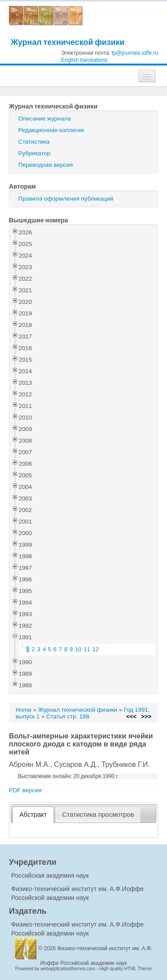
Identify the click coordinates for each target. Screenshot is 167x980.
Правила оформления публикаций (66, 199)
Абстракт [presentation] (33, 815)
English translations (84, 60)
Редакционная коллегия (51, 130)
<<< (131, 716)
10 (78, 649)
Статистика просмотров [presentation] (98, 815)
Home (24, 710)
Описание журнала (45, 119)
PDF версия (25, 790)
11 (87, 649)
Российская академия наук (50, 875)
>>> (146, 716)
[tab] (33, 815)
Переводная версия (45, 165)
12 (96, 649)
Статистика (34, 142)
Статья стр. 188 (68, 716)
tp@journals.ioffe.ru (135, 53)
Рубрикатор (34, 153)
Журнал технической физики (68, 42)
